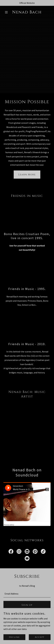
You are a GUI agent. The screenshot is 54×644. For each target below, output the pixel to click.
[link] (27, 13)
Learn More (27, 175)
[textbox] (27, 594)
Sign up (27, 605)
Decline (14, 637)
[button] (7, 12)
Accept (40, 637)
